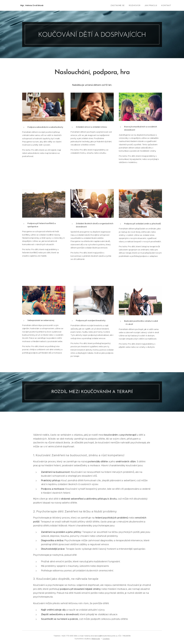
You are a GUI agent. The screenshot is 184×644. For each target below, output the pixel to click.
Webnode (96, 639)
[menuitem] (122, 5)
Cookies (106, 639)
